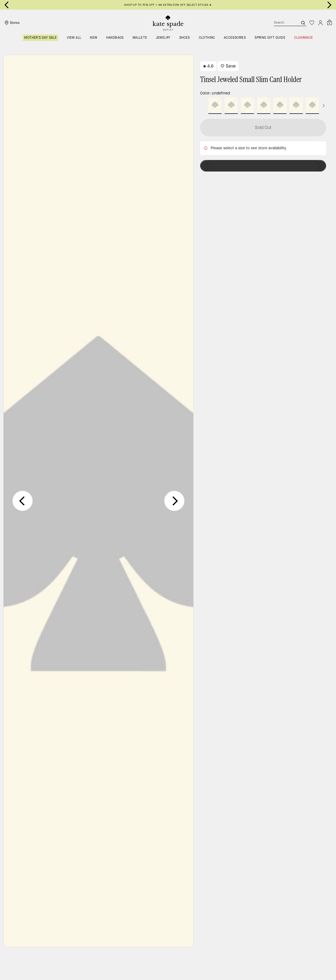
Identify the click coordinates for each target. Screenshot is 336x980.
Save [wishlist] (228, 66)
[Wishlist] (312, 23)
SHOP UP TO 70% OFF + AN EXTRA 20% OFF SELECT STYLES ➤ (168, 5)
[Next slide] (329, 5)
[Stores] (11, 23)
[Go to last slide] (7, 5)
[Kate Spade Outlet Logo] (168, 23)
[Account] (321, 23)
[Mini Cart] (329, 23)
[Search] (282, 23)
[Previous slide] (23, 501)
